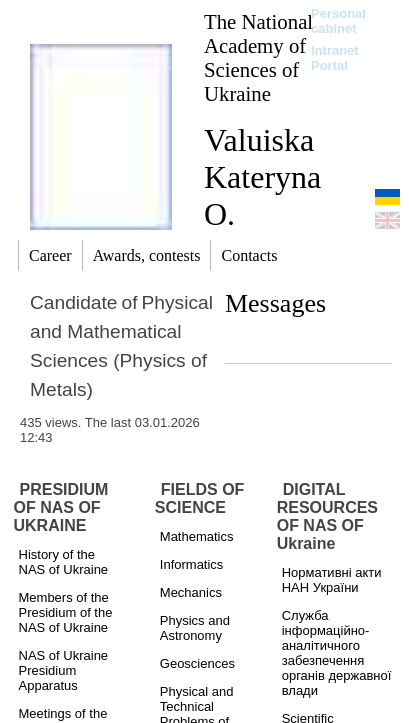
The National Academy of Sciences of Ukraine (258, 57)
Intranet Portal (335, 58)
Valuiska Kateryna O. (262, 177)
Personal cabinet (338, 21)
